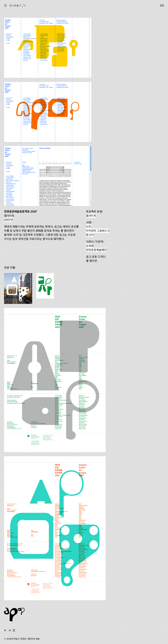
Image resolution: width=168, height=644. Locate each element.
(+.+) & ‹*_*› (18, 5)
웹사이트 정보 (34, 639)
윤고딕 (90, 235)
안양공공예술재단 (96, 250)
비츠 (89, 227)
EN (162, 5)
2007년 (9, 220)
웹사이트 (91, 216)
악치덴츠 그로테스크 (98, 231)
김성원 (90, 246)
